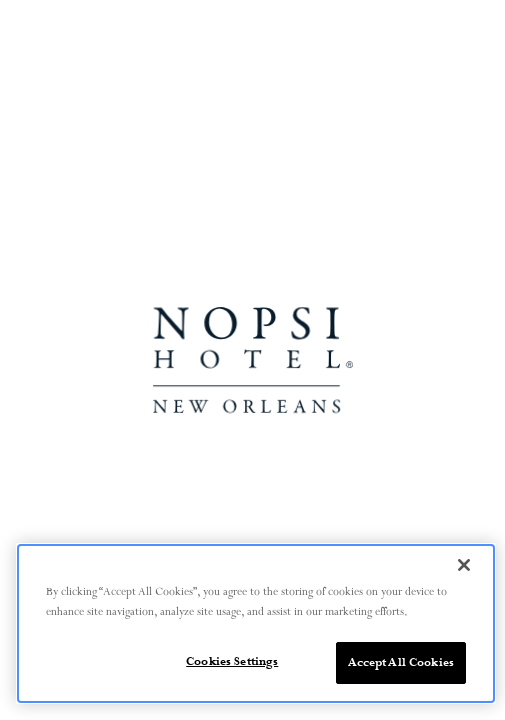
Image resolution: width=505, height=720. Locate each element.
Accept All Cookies (401, 662)
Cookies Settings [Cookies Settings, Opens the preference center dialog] (232, 661)
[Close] (464, 565)
